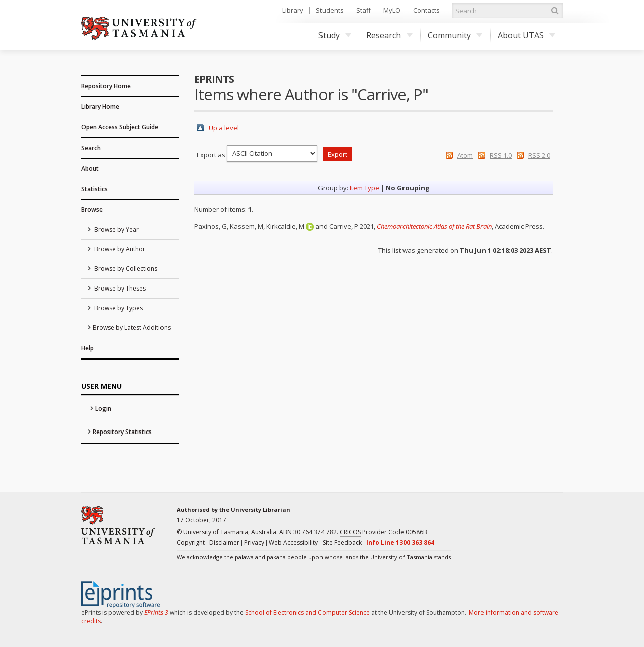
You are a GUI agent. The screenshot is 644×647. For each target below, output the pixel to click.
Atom (465, 155)
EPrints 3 (156, 613)
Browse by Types (118, 308)
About (90, 168)
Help (87, 348)
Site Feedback (342, 543)
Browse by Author (119, 249)
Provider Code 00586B (383, 532)
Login (103, 409)
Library (293, 10)
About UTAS (527, 35)
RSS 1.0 (501, 155)
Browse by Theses (119, 288)
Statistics (94, 189)
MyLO (392, 10)
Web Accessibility (293, 543)
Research (389, 35)
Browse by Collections (125, 269)
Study (335, 35)
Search (91, 148)
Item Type (365, 188)
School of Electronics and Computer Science (307, 613)
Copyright (191, 543)
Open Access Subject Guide (120, 127)
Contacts (426, 10)
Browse (92, 210)
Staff (364, 10)
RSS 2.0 (539, 155)
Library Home (100, 106)
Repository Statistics (122, 432)
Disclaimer (224, 543)
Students (330, 10)
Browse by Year (116, 229)
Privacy (254, 543)
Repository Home (106, 86)
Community (455, 35)
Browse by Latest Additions (132, 328)
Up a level (224, 128)
